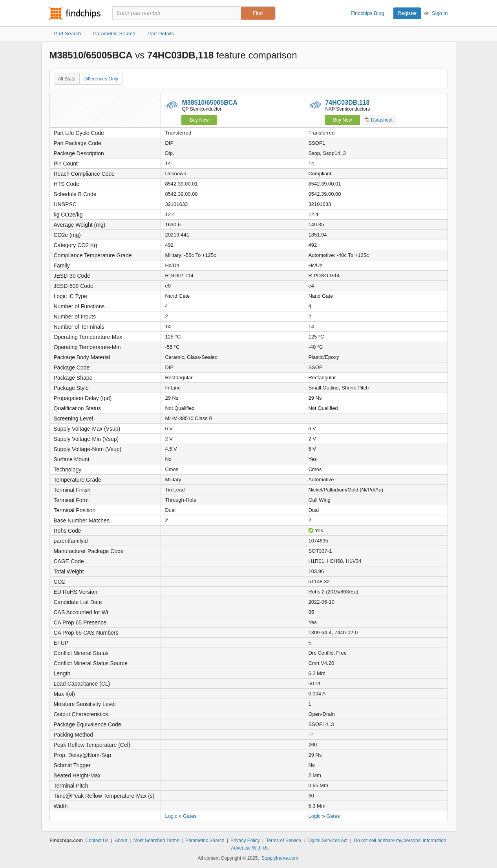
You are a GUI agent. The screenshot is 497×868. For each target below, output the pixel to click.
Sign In (440, 13)
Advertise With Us (250, 848)
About (121, 841)
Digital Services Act (328, 841)
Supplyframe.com (280, 858)
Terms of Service (284, 841)
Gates (190, 816)
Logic (171, 816)
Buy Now (199, 120)
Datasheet (379, 120)
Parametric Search (205, 841)
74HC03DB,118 (347, 103)
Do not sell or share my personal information (400, 841)
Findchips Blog (367, 13)
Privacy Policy (245, 841)
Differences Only (101, 79)
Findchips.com (75, 13)
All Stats (67, 79)
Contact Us (97, 841)
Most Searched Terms (156, 841)
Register (407, 13)
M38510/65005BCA (209, 103)
